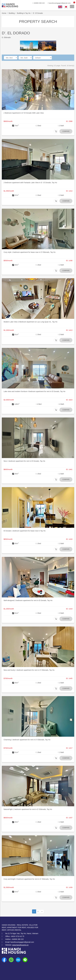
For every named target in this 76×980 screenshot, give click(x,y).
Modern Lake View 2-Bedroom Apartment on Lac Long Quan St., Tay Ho (30, 322)
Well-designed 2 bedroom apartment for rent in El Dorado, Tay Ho (28, 600)
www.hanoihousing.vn (20, 945)
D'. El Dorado (38, 13)
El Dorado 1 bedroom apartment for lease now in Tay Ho (25, 531)
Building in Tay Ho (24, 13)
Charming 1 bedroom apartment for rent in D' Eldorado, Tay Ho (27, 740)
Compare (66, 131)
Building (12, 13)
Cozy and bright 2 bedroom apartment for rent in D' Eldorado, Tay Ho (29, 879)
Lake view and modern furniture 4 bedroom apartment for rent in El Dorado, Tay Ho (34, 391)
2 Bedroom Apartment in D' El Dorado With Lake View (24, 113)
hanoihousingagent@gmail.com (57, 3)
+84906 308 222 (36, 3)
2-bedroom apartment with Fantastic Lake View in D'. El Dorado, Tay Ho (30, 183)
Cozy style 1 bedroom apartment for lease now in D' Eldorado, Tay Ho (30, 252)
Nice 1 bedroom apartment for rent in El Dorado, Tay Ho (24, 461)
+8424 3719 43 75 (17, 936)
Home (4, 13)
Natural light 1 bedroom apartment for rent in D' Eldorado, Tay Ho (28, 809)
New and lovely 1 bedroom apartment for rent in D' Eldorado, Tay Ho (29, 670)
